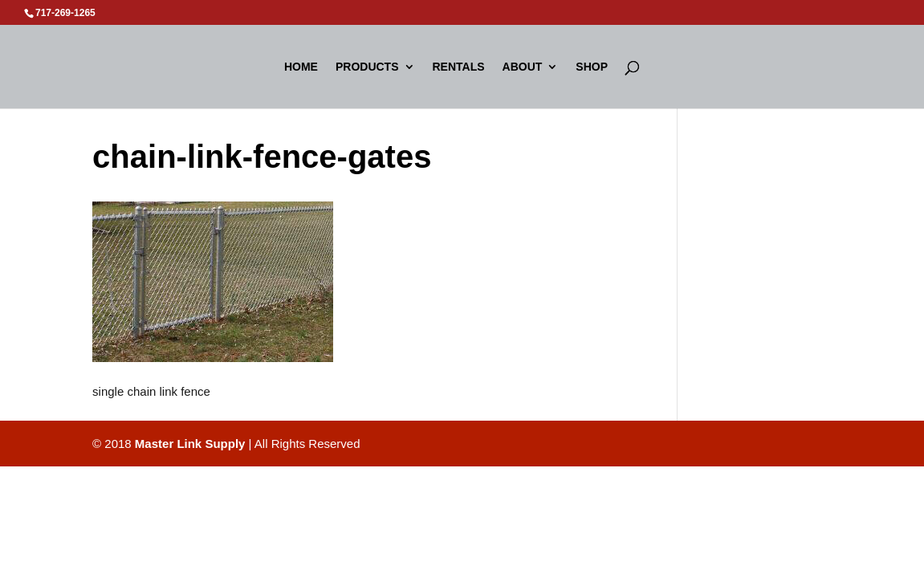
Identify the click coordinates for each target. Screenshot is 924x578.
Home (301, 67)
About (523, 67)
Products (367, 67)
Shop (592, 67)
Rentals (459, 67)
